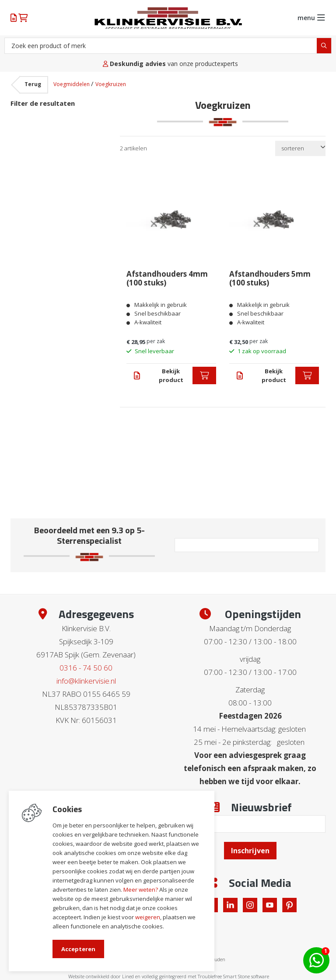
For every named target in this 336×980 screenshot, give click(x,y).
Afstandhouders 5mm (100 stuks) (270, 278)
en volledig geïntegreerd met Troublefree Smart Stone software (202, 976)
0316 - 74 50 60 (86, 668)
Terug (33, 84)
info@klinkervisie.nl (86, 681)
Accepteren (78, 949)
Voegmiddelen (72, 84)
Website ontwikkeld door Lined (101, 976)
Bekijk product (171, 375)
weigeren (148, 917)
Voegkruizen (111, 84)
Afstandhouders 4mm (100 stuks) (167, 278)
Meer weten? (141, 890)
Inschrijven (250, 851)
